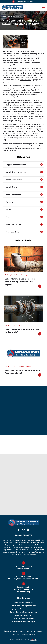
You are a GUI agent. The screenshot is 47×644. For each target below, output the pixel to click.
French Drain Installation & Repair (23, 622)
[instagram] (28, 530)
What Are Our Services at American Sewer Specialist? (22, 372)
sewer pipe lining (26, 80)
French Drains (24, 187)
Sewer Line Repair (9, 16)
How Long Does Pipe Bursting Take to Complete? (22, 331)
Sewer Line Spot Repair (23, 615)
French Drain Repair (24, 180)
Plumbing (24, 202)
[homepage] (23, 523)
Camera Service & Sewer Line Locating (23, 612)
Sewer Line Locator (24, 224)
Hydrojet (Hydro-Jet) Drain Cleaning (23, 609)
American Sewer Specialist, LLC (19, 631)
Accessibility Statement (29, 634)
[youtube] (23, 530)
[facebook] (19, 530)
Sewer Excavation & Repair (24, 602)
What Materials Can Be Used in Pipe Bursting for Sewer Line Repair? (20, 282)
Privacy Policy (15, 634)
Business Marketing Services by (23, 640)
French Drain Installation (24, 172)
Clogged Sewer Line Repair (24, 165)
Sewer (24, 217)
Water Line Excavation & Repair (24, 618)
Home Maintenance (24, 194)
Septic (24, 209)
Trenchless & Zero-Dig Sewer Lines (24, 606)
